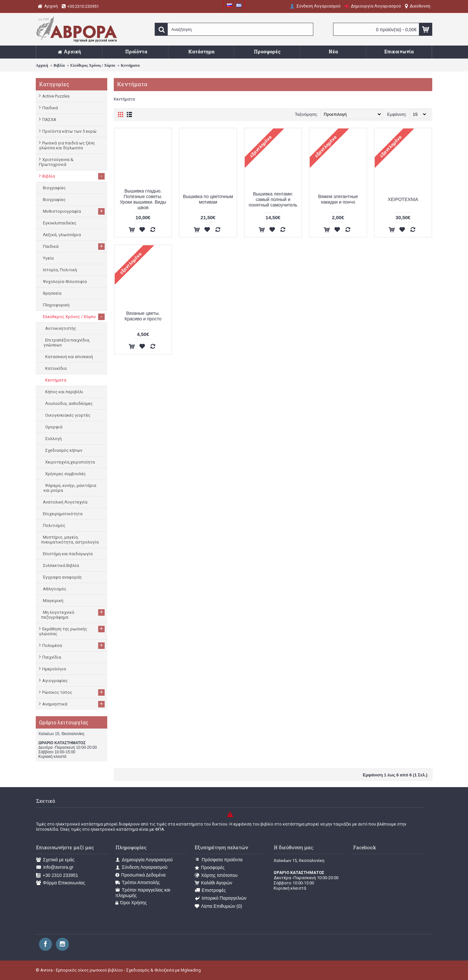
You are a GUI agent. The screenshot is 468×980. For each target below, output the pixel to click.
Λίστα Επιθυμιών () (218, 906)
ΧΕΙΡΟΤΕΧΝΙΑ (403, 199)
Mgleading (191, 970)
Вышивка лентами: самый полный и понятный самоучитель (273, 199)
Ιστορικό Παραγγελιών (221, 898)
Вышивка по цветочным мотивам (208, 199)
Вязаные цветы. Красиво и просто (143, 316)
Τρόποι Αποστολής (138, 883)
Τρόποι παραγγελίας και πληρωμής (143, 893)
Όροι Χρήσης (131, 903)
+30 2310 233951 (57, 875)
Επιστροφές (210, 890)
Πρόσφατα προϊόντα (219, 860)
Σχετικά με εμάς (55, 860)
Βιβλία (59, 65)
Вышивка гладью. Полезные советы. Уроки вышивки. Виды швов (143, 199)
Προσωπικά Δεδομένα (141, 875)
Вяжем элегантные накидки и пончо (338, 199)
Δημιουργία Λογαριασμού (144, 860)
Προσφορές (210, 868)
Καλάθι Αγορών (214, 883)
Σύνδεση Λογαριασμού (141, 867)
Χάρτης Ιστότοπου (216, 875)
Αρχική (42, 65)
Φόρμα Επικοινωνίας (61, 883)
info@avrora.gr (55, 867)
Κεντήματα (130, 65)
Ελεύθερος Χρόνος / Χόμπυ (93, 65)
